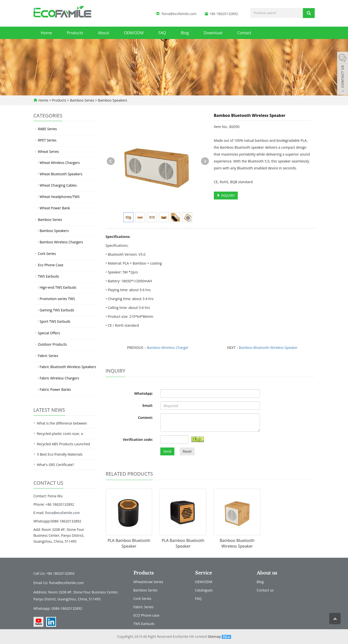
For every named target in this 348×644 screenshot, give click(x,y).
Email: (148, 405)
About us (267, 573)
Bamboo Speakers (112, 100)
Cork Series (47, 254)
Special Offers (49, 333)
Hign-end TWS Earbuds (58, 287)
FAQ (162, 33)
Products (75, 33)
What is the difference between (62, 423)
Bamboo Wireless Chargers (61, 242)
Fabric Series (48, 356)
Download (213, 33)
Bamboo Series (82, 100)
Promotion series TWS (57, 299)
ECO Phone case (147, 615)
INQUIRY (226, 195)
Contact (244, 33)
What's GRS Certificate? (55, 465)
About (103, 33)
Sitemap (214, 636)
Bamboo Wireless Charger (168, 348)
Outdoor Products (52, 344)
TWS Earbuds (49, 276)
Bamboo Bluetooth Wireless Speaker (268, 348)
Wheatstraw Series (148, 582)
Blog (185, 33)
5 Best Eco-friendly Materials (60, 454)
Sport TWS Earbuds (55, 321)
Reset (187, 451)
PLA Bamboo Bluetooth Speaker (129, 543)
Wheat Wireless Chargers (60, 163)
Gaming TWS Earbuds (57, 310)
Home (46, 33)
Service (203, 573)
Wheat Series (48, 152)
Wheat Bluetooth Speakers (61, 174)
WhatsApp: (144, 393)
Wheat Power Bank (55, 208)
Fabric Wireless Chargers (59, 378)
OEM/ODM (134, 33)
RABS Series (47, 129)
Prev (111, 161)
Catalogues (204, 590)
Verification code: (138, 439)
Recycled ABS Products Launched (64, 444)
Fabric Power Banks (55, 389)
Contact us (265, 590)
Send (167, 451)
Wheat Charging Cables (58, 185)
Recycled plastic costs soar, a (60, 434)
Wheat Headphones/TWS (60, 197)
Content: (145, 418)
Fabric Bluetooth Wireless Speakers (68, 367)
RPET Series (47, 140)
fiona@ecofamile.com (179, 14)
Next (205, 161)
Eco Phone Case (51, 265)
